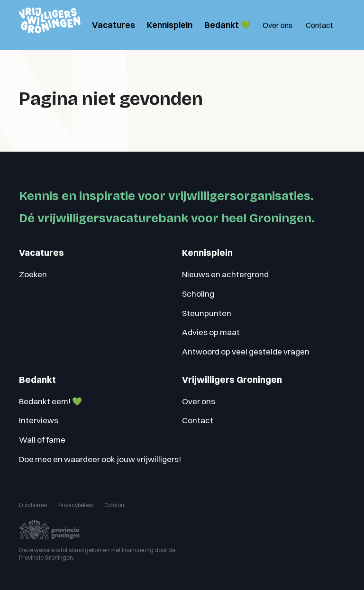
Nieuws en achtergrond (225, 274)
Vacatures (114, 25)
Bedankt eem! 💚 (50, 401)
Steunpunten (207, 313)
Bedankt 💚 (227, 25)
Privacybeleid (76, 505)
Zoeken (33, 274)
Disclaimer (33, 505)
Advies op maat (211, 332)
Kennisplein (170, 25)
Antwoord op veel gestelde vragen (246, 351)
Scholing (198, 294)
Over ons (278, 25)
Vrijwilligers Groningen (232, 380)
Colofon (114, 505)
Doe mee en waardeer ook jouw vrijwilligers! (100, 459)
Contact (319, 25)
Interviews (39, 420)
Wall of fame (42, 440)
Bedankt (37, 380)
